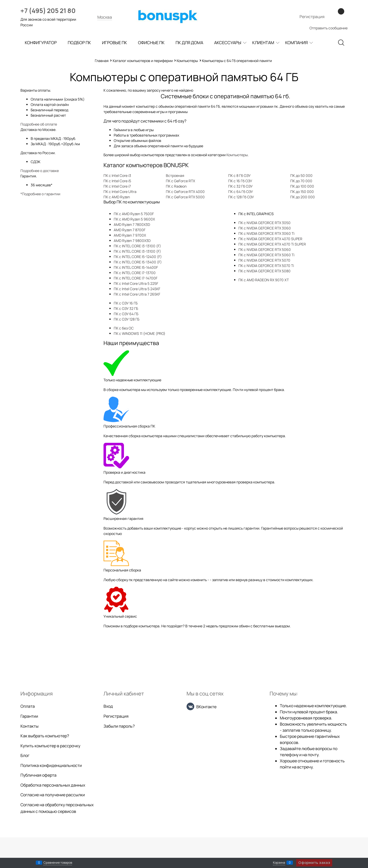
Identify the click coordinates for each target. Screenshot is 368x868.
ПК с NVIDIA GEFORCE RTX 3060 (265, 228)
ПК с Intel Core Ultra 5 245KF (137, 289)
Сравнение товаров (58, 863)
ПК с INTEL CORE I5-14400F (136, 267)
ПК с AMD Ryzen (117, 197)
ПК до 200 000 (303, 197)
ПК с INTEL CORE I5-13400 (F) (138, 262)
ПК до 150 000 (302, 192)
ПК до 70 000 (301, 181)
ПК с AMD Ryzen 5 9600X (134, 219)
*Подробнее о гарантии (40, 194)
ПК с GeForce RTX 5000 (185, 197)
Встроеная (175, 175)
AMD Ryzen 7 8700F (130, 230)
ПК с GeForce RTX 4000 (185, 192)
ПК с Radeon (176, 186)
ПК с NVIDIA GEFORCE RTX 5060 (265, 249)
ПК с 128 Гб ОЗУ (241, 197)
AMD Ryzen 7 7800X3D (132, 224)
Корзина (279, 863)
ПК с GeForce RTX (180, 181)
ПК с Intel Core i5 (117, 181)
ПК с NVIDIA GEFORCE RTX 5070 (264, 260)
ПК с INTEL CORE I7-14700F (136, 278)
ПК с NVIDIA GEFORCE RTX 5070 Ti (266, 266)
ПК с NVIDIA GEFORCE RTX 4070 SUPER (270, 239)
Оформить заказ (314, 863)
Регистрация (312, 17)
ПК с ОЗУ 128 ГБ (126, 319)
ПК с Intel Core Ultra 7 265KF (137, 294)
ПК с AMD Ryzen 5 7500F (134, 214)
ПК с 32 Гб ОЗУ (240, 186)
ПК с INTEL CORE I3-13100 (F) (137, 246)
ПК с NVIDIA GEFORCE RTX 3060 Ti (266, 233)
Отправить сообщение (329, 28)
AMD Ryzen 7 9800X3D (132, 241)
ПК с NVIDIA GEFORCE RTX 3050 (264, 223)
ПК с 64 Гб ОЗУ (241, 192)
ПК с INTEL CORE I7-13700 (135, 273)
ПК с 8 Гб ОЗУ (239, 175)
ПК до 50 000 (301, 175)
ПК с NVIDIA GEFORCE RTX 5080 (264, 271)
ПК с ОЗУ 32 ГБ (126, 308)
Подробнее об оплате (39, 124)
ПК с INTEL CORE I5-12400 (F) (138, 257)
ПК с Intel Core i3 (117, 175)
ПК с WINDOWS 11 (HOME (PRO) (140, 333)
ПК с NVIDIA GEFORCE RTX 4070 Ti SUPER (272, 244)
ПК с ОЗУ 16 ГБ (126, 303)
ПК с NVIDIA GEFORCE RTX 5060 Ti (266, 255)
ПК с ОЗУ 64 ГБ (126, 314)
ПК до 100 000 (302, 186)
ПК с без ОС (124, 328)
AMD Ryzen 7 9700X (130, 235)
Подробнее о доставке (40, 171)
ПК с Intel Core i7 (117, 186)
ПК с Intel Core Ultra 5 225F (136, 283)
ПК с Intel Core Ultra (120, 192)
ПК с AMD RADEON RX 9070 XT (264, 280)
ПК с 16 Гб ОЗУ (240, 181)
